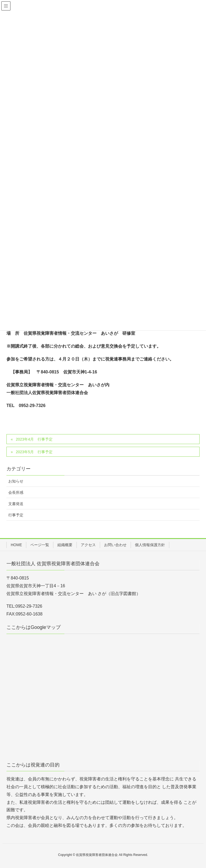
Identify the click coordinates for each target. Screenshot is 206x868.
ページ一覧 (40, 545)
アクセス (88, 545)
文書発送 (16, 504)
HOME (16, 545)
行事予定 (16, 515)
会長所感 (16, 492)
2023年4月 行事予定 (34, 439)
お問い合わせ (115, 545)
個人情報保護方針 (150, 545)
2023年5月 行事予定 (34, 452)
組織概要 (65, 545)
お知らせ (16, 481)
